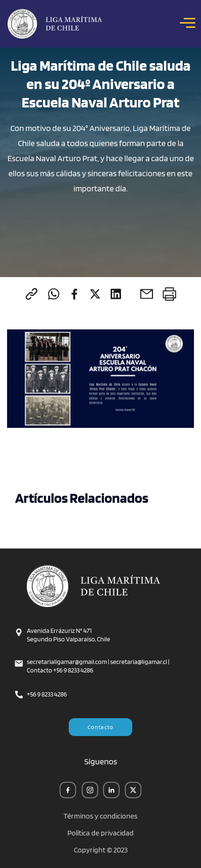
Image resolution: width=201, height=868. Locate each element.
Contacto (101, 727)
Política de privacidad (100, 833)
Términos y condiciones (100, 816)
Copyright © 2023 (101, 850)
